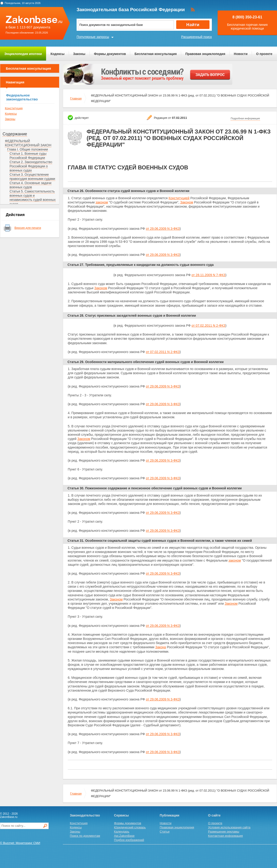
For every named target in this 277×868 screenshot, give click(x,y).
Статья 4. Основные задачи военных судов (30, 185)
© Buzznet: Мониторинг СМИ (20, 843)
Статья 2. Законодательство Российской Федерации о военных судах (31, 166)
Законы (79, 54)
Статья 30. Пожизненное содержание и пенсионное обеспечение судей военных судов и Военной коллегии (155, 488)
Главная (76, 98)
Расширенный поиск (196, 37)
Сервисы (121, 815)
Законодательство (85, 815)
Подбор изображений (129, 840)
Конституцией (179, 198)
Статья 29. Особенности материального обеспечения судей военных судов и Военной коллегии (146, 362)
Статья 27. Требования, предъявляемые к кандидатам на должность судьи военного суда (141, 265)
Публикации (169, 815)
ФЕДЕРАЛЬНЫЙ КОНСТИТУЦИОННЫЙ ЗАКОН (28, 143)
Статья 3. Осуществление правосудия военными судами (32, 177)
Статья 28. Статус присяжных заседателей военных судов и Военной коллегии (132, 316)
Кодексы (57, 54)
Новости (241, 54)
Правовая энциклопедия (205, 54)
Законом (187, 202)
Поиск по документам (85, 836)
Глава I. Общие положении (28, 149)
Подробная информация (245, 118)
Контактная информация (225, 836)
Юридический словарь (130, 827)
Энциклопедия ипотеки (23, 54)
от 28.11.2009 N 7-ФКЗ (208, 275)
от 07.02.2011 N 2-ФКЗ (208, 326)
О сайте (214, 815)
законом (102, 202)
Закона (161, 647)
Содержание (15, 134)
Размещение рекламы (224, 832)
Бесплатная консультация (156, 54)
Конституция (14, 108)
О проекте (264, 54)
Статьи (165, 832)
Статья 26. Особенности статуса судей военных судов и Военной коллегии (128, 191)
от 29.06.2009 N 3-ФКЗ (163, 229)
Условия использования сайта (229, 827)
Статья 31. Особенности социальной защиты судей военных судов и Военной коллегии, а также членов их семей (160, 541)
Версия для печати (28, 228)
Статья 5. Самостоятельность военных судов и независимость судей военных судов (33, 198)
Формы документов (110, 54)
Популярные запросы (93, 37)
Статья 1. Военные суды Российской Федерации (28, 156)
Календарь (122, 832)
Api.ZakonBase (124, 836)
